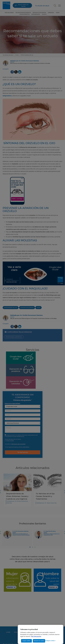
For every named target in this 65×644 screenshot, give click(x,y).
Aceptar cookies (26, 641)
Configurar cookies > (50, 641)
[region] (41, 634)
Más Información (36, 636)
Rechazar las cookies (39, 641)
